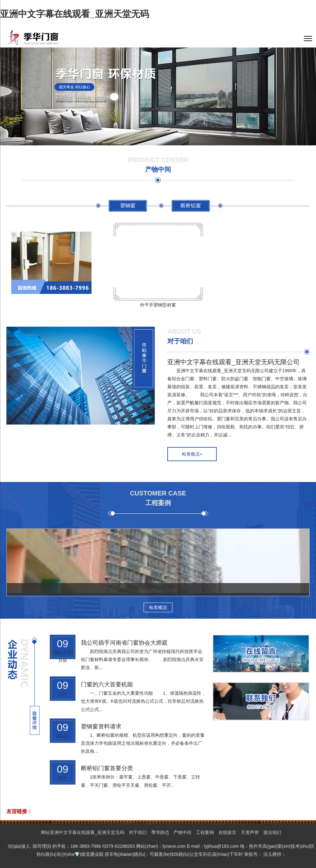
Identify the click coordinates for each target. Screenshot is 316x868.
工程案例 (205, 832)
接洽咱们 (272, 832)
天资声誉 (250, 832)
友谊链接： (19, 811)
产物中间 (182, 832)
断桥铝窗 (191, 206)
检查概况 (158, 607)
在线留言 (227, 832)
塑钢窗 (128, 206)
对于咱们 (138, 832)
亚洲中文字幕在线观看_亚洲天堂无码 (75, 14)
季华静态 (160, 832)
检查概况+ (192, 454)
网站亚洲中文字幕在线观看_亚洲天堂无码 (83, 832)
